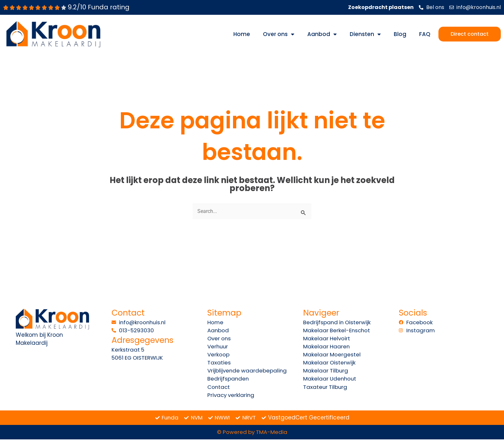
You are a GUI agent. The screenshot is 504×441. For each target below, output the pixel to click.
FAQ (425, 34)
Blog (400, 34)
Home (242, 34)
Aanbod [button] (322, 34)
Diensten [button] (365, 34)
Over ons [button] (279, 34)
